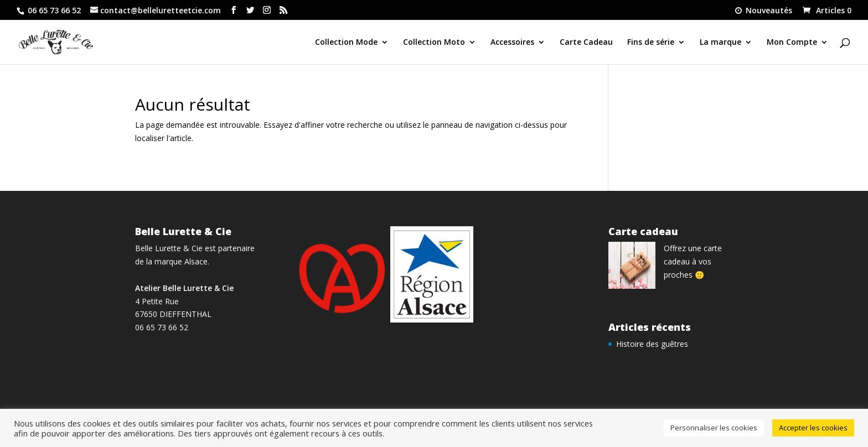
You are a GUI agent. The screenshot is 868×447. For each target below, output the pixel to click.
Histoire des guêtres (652, 344)
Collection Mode (346, 43)
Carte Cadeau (586, 43)
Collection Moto (434, 43)
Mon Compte (792, 43)
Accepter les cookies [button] (813, 428)
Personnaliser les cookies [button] (714, 428)
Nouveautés (763, 11)
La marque (720, 43)
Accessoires (512, 43)
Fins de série (651, 43)
